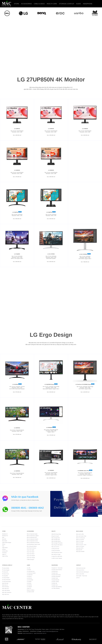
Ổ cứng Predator (6, 578)
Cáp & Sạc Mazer (31, 554)
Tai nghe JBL (54, 583)
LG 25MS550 (51, 170)
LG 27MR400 (85, 129)
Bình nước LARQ (80, 534)
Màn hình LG (5, 585)
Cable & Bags (39, 4)
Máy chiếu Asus (6, 594)
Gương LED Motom (56, 551)
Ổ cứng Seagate (6, 570)
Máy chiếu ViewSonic (7, 592)
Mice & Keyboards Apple (32, 534)
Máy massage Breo (56, 538)
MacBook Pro (5, 536)
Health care (52, 4)
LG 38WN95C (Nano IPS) (83, 471)
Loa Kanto (29, 583)
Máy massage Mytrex (56, 541)
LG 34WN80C (51, 470)
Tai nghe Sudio (55, 578)
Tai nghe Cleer (55, 573)
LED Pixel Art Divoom (31, 548)
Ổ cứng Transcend (6, 580)
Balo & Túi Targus (80, 541)
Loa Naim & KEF (30, 592)
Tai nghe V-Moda (55, 582)
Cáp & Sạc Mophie (31, 556)
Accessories (26, 4)
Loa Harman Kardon (31, 573)
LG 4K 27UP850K (83, 254)
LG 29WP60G (17, 428)
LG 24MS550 (17, 170)
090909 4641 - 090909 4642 (28, 508)
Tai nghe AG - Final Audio (57, 568)
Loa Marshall (30, 575)
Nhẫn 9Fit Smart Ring (56, 534)
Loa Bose (29, 570)
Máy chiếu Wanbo (6, 590)
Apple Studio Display (7, 542)
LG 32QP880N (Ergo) (49, 384)
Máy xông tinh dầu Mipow (57, 545)
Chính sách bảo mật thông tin (82, 572)
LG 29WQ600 (49, 427)
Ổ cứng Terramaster (7, 582)
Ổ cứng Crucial (5, 574)
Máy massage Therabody (57, 543)
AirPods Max (5, 551)
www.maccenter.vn (28, 633)
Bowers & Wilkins (31, 590)
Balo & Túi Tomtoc (80, 540)
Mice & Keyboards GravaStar (33, 542)
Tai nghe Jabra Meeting (57, 587)
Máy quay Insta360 (80, 551)
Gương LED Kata (55, 549)
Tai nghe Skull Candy (56, 575)
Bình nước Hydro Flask (81, 536)
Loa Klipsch (29, 587)
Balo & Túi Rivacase (81, 538)
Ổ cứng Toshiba (6, 568)
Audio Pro (29, 588)
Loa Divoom (29, 578)
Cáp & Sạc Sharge (31, 558)
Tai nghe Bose (55, 571)
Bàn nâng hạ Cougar (56, 554)
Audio (79, 4)
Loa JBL (29, 568)
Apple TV (4, 554)
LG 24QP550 (49, 212)
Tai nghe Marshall (55, 580)
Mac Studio (5, 541)
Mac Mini (4, 539)
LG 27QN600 (17, 254)
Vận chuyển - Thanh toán (82, 576)
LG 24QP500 (15, 212)
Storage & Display (67, 4)
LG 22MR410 (17, 129)
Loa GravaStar (30, 580)
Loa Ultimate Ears (31, 571)
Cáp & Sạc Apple (31, 550)
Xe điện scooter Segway (57, 558)
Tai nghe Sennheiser (56, 576)
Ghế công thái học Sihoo (57, 552)
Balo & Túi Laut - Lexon (81, 545)
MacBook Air (5, 534)
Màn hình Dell (5, 583)
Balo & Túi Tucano (80, 546)
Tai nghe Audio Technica (57, 570)
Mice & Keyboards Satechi (33, 539)
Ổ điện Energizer (30, 560)
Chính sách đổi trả (80, 570)
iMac (3, 537)
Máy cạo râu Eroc (55, 547)
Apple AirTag (5, 556)
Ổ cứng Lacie (5, 572)
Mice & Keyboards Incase (32, 541)
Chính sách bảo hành (81, 568)
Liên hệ (78, 578)
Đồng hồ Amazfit (55, 536)
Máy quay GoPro (80, 548)
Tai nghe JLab (55, 585)
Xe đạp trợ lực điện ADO (57, 556)
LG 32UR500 (15, 384)
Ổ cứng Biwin (5, 576)
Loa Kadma (29, 585)
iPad (3, 546)
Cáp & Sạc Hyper (31, 552)
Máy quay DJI (79, 550)
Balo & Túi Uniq (80, 543)
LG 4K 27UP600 (51, 254)
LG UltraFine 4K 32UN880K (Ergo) (83, 384)
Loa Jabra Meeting (56, 588)
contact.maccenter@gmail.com (50, 631)
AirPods (4, 549)
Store (17, 4)
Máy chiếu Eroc (6, 589)
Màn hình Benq (5, 587)
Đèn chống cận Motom (32, 546)
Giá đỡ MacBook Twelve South (33, 544)
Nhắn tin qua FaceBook (25, 497)
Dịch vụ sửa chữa (80, 574)
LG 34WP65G (17, 471)
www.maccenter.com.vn (40, 633)
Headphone (88, 4)
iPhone (4, 544)
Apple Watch (5, 548)
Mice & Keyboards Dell (32, 537)
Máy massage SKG (56, 540)
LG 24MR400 (51, 129)
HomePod (4, 553)
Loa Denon (29, 576)
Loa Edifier (29, 582)
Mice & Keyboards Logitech (33, 536)
